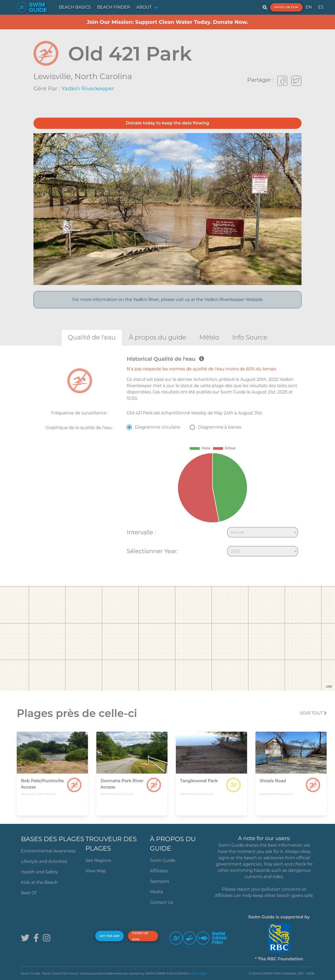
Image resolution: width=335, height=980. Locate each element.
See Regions (98, 860)
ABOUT (144, 7)
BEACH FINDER (114, 7)
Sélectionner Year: (152, 551)
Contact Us (161, 902)
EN (309, 7)
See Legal (199, 973)
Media (157, 892)
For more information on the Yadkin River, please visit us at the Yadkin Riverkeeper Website (167, 300)
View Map (96, 871)
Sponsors (160, 881)
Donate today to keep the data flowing (167, 123)
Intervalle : (141, 532)
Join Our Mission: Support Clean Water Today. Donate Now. (168, 22)
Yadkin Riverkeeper (88, 88)
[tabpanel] (167, 457)
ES (321, 7)
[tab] (92, 337)
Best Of (29, 893)
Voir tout (313, 713)
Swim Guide (163, 860)
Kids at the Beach (39, 882)
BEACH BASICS (75, 7)
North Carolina (103, 76)
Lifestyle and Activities (44, 861)
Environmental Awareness (48, 851)
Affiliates (159, 871)
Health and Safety (40, 872)
